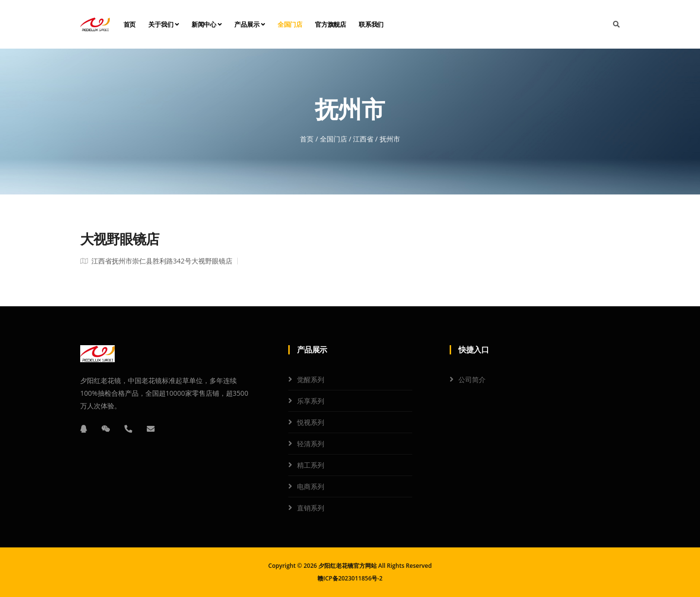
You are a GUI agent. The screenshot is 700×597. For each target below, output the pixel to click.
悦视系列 (311, 422)
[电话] (128, 429)
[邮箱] (151, 429)
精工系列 (311, 465)
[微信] (106, 429)
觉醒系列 (311, 379)
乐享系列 (311, 401)
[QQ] (84, 429)
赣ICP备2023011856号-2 (350, 578)
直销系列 (311, 508)
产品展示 (250, 24)
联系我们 (371, 24)
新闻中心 (207, 24)
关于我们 (164, 24)
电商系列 (311, 486)
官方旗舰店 (331, 24)
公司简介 (472, 379)
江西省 (363, 139)
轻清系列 (311, 444)
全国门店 (290, 24)
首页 (130, 24)
